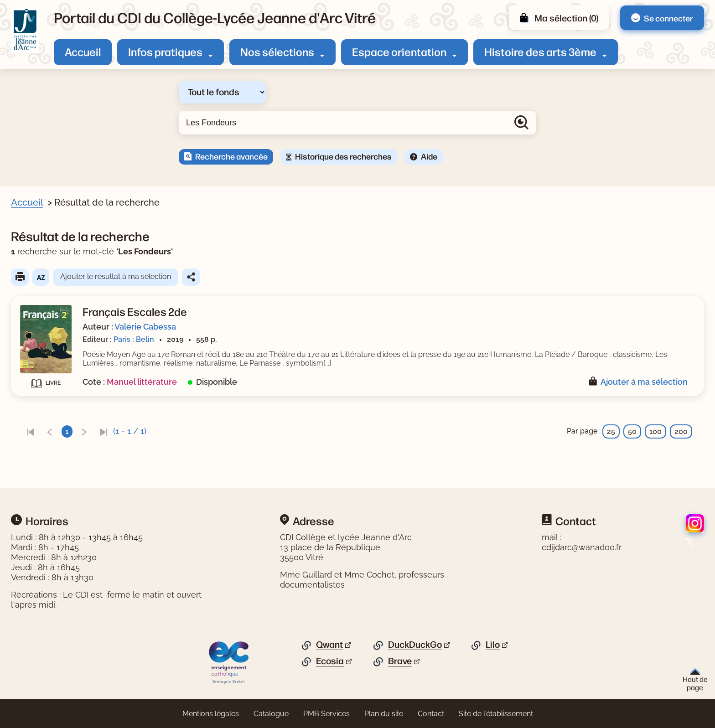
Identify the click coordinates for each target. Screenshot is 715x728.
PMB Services (326, 714)
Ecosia (330, 661)
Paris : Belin (311, 339)
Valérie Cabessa (322, 327)
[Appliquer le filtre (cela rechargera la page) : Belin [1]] (49, 400)
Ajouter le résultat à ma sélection (293, 276)
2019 (44, 369)
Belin (45, 401)
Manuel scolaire (63, 338)
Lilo (493, 645)
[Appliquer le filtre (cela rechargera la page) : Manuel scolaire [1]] (67, 337)
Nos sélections (277, 52)
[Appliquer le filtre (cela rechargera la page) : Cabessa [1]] (55, 306)
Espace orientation (399, 52)
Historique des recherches (343, 156)
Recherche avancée (231, 156)
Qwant (329, 645)
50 (632, 431)
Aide (429, 156)
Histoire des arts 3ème (540, 52)
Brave (400, 661)
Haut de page (695, 680)
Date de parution (52, 356)
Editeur (35, 387)
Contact (431, 714)
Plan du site (384, 714)
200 (681, 431)
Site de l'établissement (496, 714)
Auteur (34, 292)
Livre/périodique (51, 260)
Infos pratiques (165, 52)
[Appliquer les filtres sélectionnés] (44, 425)
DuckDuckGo (415, 645)
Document (54, 274)
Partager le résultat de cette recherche (368, 277)
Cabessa (51, 306)
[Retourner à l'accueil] (25, 30)
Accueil (83, 52)
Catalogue (271, 714)
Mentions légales (211, 714)
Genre (33, 324)
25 (611, 431)
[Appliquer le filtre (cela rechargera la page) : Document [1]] (58, 274)
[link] (207, 431)
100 (655, 431)
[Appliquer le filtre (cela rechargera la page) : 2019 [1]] (48, 369)
